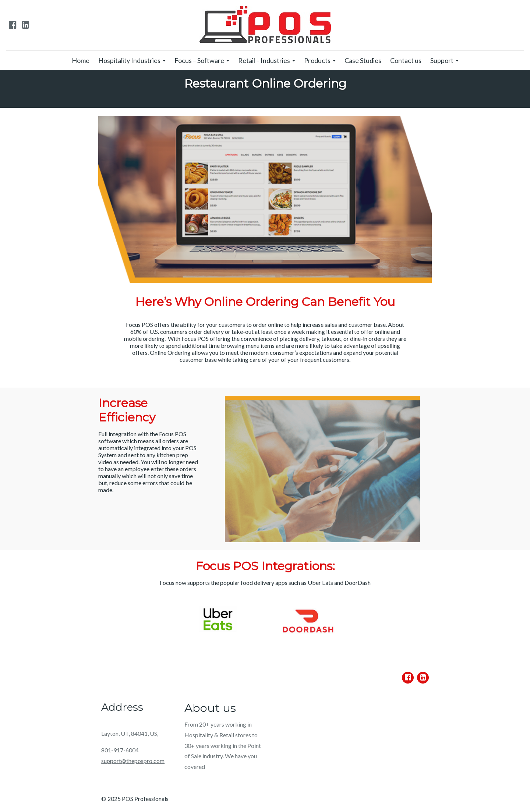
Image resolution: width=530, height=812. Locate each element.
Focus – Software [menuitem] (199, 60)
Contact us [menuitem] (406, 60)
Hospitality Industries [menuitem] (129, 60)
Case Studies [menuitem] (363, 60)
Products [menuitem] (317, 60)
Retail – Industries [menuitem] (264, 60)
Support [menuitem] (442, 60)
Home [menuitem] (81, 60)
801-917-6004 (120, 750)
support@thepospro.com (133, 761)
